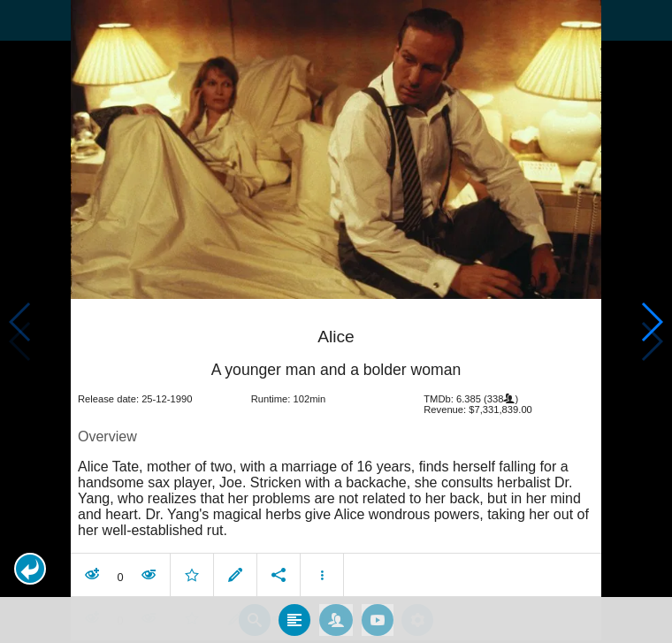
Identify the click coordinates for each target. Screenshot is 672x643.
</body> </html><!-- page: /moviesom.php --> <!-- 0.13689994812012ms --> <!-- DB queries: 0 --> (336, 321)
